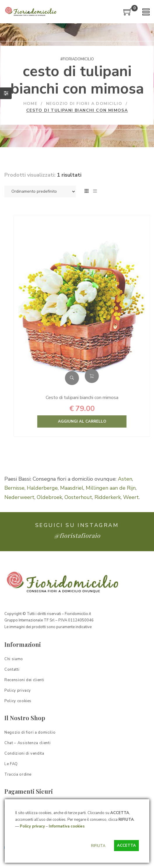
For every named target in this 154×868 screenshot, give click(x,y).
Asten (125, 479)
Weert (131, 497)
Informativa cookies (67, 826)
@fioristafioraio (77, 535)
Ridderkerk (108, 497)
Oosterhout (78, 497)
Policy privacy (32, 826)
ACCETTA (126, 846)
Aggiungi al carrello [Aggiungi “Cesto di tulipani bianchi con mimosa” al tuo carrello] (108, 376)
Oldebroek (49, 497)
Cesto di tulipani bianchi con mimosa (99, 398)
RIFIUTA (98, 846)
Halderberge (42, 488)
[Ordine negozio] (40, 191)
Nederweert (19, 497)
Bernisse (14, 488)
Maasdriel (72, 488)
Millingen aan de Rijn (111, 488)
